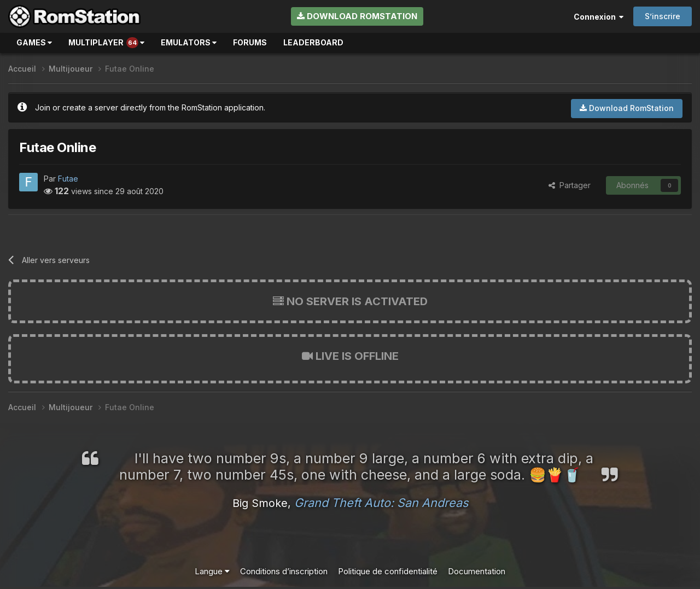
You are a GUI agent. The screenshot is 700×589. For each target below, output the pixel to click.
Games (34, 42)
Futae (68, 179)
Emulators (189, 42)
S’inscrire (663, 16)
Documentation (477, 571)
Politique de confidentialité (388, 571)
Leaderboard (313, 42)
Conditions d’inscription (284, 571)
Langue (212, 571)
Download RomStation (357, 16)
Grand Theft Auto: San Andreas (381, 503)
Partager (570, 185)
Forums (250, 42)
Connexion (599, 17)
